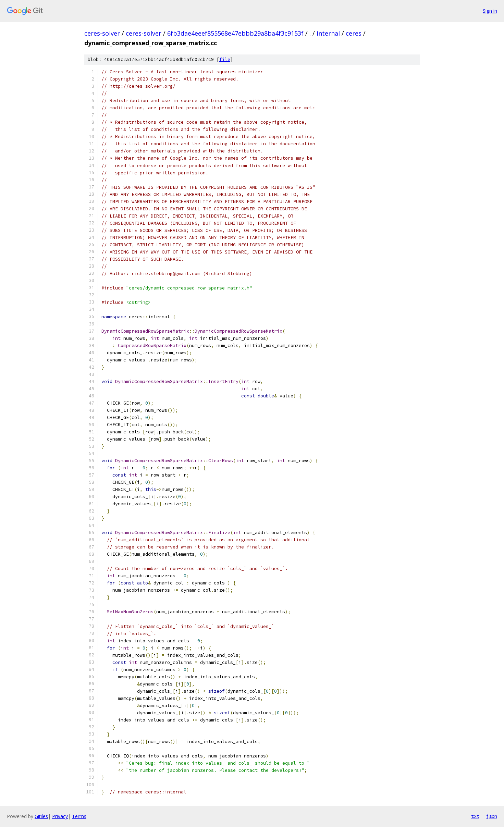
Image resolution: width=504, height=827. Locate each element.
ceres (354, 33)
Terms (79, 816)
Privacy (60, 816)
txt (475, 816)
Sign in (490, 11)
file (225, 59)
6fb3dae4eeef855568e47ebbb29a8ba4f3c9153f (235, 33)
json (492, 816)
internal (328, 33)
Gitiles (41, 816)
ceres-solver (102, 33)
